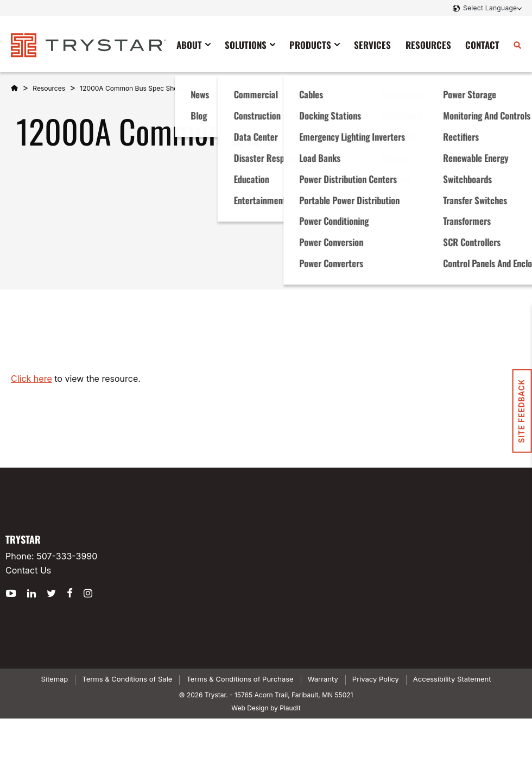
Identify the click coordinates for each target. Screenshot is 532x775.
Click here (31, 379)
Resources (49, 88)
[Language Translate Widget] (491, 8)
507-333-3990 (67, 556)
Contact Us (28, 570)
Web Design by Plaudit (266, 708)
